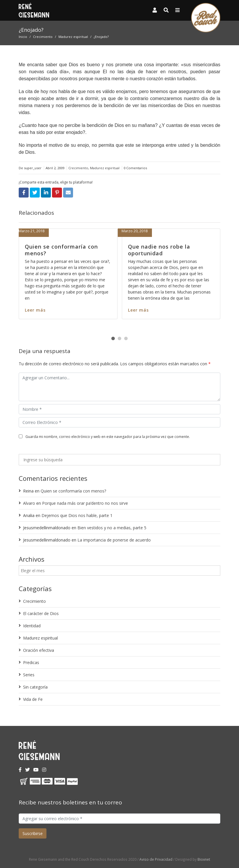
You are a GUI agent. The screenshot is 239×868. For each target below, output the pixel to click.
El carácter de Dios (41, 613)
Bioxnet (204, 859)
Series (29, 675)
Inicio (23, 37)
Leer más (35, 310)
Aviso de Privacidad (156, 859)
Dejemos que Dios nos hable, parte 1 (77, 515)
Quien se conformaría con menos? (61, 250)
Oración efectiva (39, 650)
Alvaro (29, 503)
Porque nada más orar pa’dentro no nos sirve (85, 503)
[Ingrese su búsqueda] (119, 460)
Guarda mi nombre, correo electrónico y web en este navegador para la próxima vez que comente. (108, 437)
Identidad (32, 626)
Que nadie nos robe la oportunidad (159, 250)
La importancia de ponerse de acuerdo (114, 540)
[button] (113, 338)
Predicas (31, 662)
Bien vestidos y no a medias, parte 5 (112, 528)
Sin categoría (35, 687)
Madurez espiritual (73, 37)
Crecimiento (43, 37)
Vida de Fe (33, 699)
